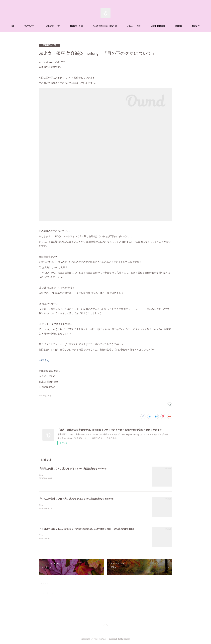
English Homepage (166, 26)
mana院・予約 (85, 26)
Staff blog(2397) (45, 396)
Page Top (105, 626)
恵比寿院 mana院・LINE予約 (113, 26)
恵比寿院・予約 (62, 26)
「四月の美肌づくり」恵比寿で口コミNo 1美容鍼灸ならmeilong (73, 469)
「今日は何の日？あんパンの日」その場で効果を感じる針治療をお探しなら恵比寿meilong (87, 529)
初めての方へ (39, 26)
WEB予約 (44, 360)
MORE (186, 26)
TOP (21, 26)
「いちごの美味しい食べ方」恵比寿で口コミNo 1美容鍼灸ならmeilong (76, 499)
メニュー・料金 (142, 26)
